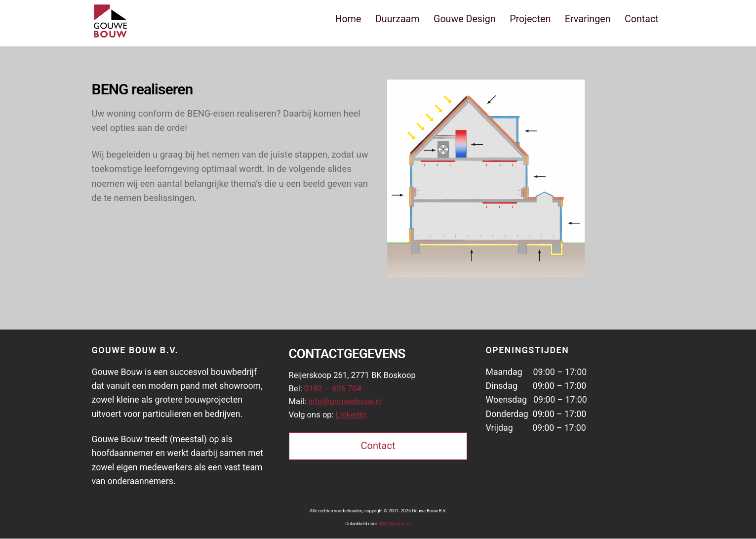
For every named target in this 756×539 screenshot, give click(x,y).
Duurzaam (398, 19)
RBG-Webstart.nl (395, 524)
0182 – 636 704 (336, 391)
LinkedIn (355, 418)
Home (348, 19)
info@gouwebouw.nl (349, 405)
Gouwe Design (465, 19)
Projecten (530, 19)
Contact (642, 19)
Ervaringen (588, 19)
